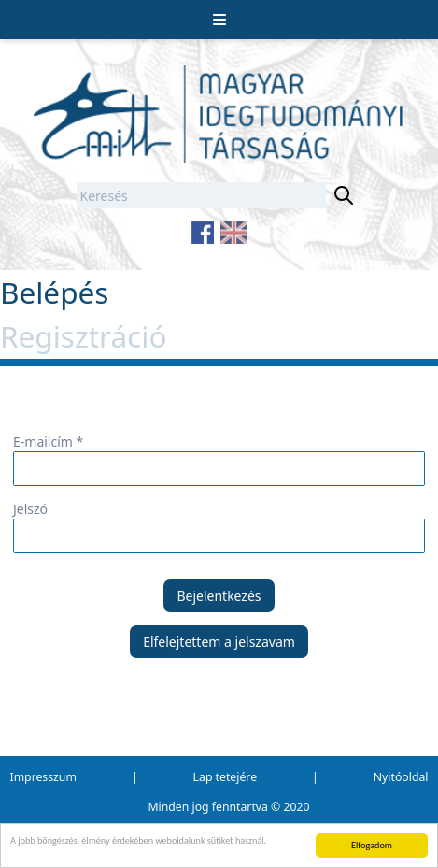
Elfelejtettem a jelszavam (219, 641)
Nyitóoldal (401, 777)
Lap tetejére (225, 777)
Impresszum (43, 777)
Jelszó (30, 509)
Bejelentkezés (219, 596)
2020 (297, 807)
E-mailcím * (48, 441)
